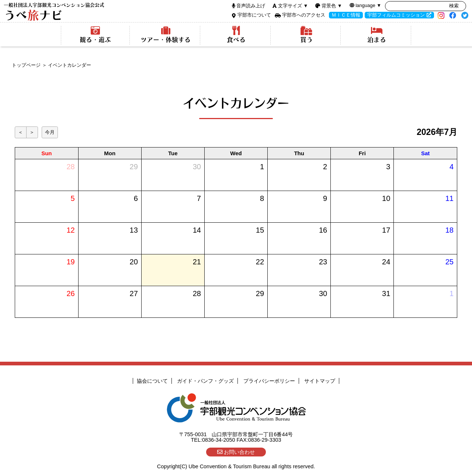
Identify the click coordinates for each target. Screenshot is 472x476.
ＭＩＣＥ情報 (346, 15)
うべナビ (54, 12)
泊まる (377, 35)
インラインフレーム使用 (236, 223)
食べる (236, 35)
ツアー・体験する (166, 35)
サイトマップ (320, 381)
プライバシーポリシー (269, 381)
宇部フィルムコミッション (396, 15)
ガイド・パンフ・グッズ (205, 381)
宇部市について (254, 15)
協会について (152, 381)
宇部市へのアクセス (304, 15)
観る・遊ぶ (95, 35)
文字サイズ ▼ (293, 6)
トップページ (26, 65)
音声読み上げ (251, 6)
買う (306, 35)
